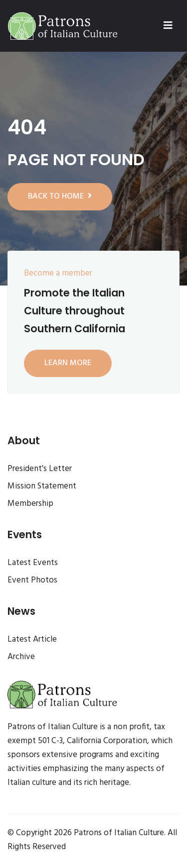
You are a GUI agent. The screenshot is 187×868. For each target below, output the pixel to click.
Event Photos (32, 580)
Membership (30, 504)
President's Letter (40, 469)
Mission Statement (42, 486)
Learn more (68, 363)
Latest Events (33, 563)
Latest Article (32, 639)
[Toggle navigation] (168, 26)
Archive (21, 657)
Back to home (60, 196)
